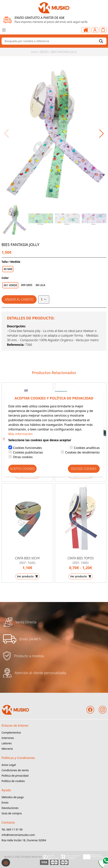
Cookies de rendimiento (82, 452)
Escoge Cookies (84, 469)
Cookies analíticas (87, 448)
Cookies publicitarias (28, 452)
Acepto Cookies (22, 469)
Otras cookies (23, 457)
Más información (20, 434)
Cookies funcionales (27, 448)
